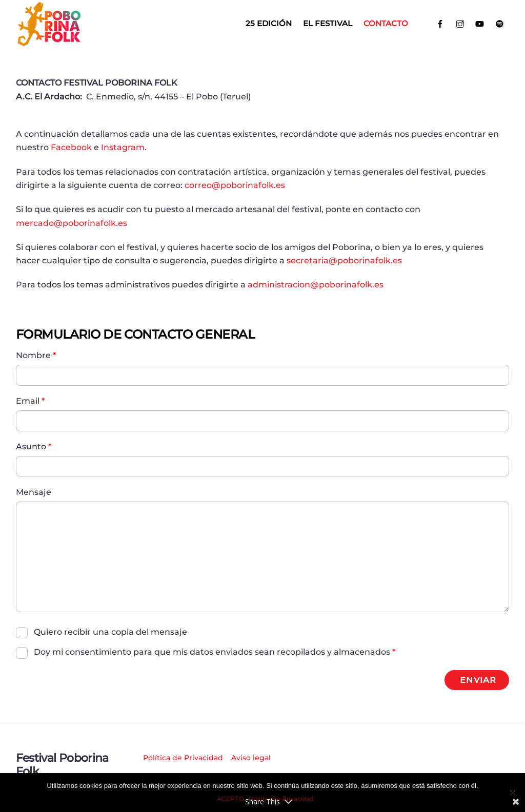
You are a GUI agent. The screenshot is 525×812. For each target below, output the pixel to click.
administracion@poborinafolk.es (316, 285)
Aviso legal (251, 758)
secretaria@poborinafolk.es (344, 261)
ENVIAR (478, 680)
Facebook (71, 147)
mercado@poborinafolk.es (72, 223)
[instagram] (460, 23)
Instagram (123, 147)
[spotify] (500, 23)
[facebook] (440, 23)
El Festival (328, 23)
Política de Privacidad (183, 758)
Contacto (386, 23)
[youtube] (480, 23)
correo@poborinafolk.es (235, 185)
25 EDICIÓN (269, 23)
